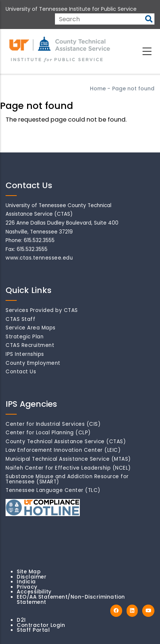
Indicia (26, 582)
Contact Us (21, 372)
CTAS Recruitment (30, 345)
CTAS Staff (20, 319)
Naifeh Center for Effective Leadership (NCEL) (68, 468)
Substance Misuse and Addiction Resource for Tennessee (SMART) (67, 479)
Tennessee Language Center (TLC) (53, 490)
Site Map (29, 572)
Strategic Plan (25, 337)
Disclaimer (32, 577)
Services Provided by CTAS (42, 310)
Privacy (27, 587)
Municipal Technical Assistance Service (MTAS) (68, 459)
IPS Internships (25, 354)
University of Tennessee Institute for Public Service (71, 9)
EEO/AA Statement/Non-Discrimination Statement (71, 600)
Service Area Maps (31, 328)
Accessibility (34, 592)
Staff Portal (33, 630)
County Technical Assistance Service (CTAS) (66, 442)
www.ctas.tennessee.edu (39, 258)
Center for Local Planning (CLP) (48, 433)
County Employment (33, 363)
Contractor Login (41, 625)
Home (98, 88)
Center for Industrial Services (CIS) (53, 424)
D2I (21, 620)
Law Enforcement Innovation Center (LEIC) (63, 450)
